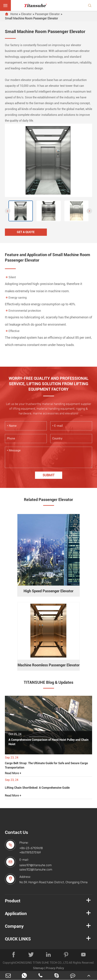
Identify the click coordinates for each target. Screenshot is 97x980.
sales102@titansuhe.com (36, 870)
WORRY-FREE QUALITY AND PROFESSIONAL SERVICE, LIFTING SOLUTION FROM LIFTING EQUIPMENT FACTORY (49, 384)
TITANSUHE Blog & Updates (48, 682)
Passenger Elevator (47, 14)
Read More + (13, 773)
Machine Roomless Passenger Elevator (49, 665)
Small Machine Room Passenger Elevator (31, 18)
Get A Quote (26, 232)
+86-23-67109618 (31, 848)
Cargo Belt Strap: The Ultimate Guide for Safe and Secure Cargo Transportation (46, 765)
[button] (8, 211)
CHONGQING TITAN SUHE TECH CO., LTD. (42, 963)
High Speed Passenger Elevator (48, 591)
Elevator (26, 14)
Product (13, 901)
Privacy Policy (55, 968)
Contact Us (16, 832)
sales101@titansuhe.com (36, 865)
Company (14, 926)
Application (16, 914)
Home (14, 14)
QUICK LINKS (18, 939)
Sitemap (38, 968)
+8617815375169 (30, 852)
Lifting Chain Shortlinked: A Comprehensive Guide (37, 788)
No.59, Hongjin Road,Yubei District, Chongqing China (53, 882)
